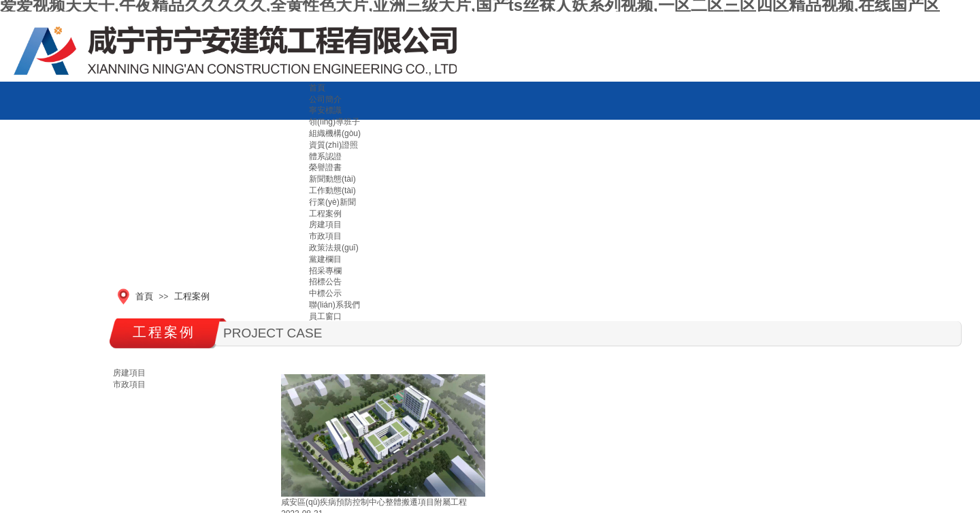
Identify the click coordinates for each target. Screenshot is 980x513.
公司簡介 (325, 99)
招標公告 (325, 282)
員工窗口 (325, 316)
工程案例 (192, 296)
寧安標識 (325, 110)
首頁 (317, 88)
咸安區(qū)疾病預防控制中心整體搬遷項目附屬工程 (374, 502)
